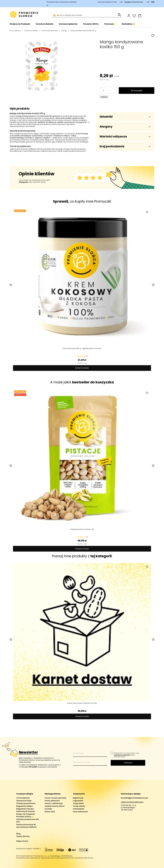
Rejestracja (78, 798)
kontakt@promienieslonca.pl (134, 798)
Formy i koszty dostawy (55, 798)
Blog (18, 834)
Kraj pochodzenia (125, 146)
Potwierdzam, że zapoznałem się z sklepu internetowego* (127, 755)
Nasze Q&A (50, 812)
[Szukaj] (85, 15)
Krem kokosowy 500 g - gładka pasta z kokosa (82, 347)
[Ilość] (108, 91)
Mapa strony (22, 841)
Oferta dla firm (23, 836)
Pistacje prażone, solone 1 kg (82, 528)
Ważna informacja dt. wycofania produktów (26, 826)
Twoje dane (78, 803)
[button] (146, 16)
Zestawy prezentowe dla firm (28, 821)
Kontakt (48, 809)
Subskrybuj (128, 763)
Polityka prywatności (26, 803)
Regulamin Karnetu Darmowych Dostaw (26, 810)
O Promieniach (23, 798)
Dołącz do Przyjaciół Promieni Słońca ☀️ (26, 815)
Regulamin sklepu (24, 806)
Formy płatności (52, 801)
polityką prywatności (122, 755)
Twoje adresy (79, 806)
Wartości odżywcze (125, 136)
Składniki (125, 117)
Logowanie (78, 801)
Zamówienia (79, 809)
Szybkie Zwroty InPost (55, 806)
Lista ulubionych (80, 812)
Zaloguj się (23, 182)
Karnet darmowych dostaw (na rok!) (82, 702)
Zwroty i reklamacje (54, 803)
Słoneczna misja (24, 801)
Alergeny (125, 127)
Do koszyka (137, 90)
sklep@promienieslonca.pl (134, 2)
